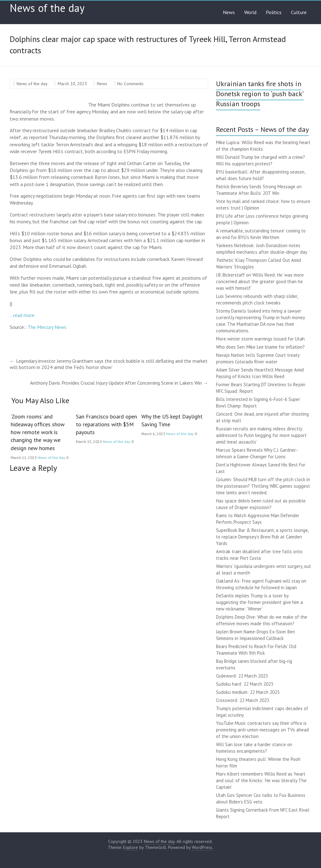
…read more (22, 315)
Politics (274, 12)
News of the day (47, 8)
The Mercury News (47, 327)
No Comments (130, 84)
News (229, 12)
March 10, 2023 (72, 84)
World (250, 12)
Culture (299, 12)
